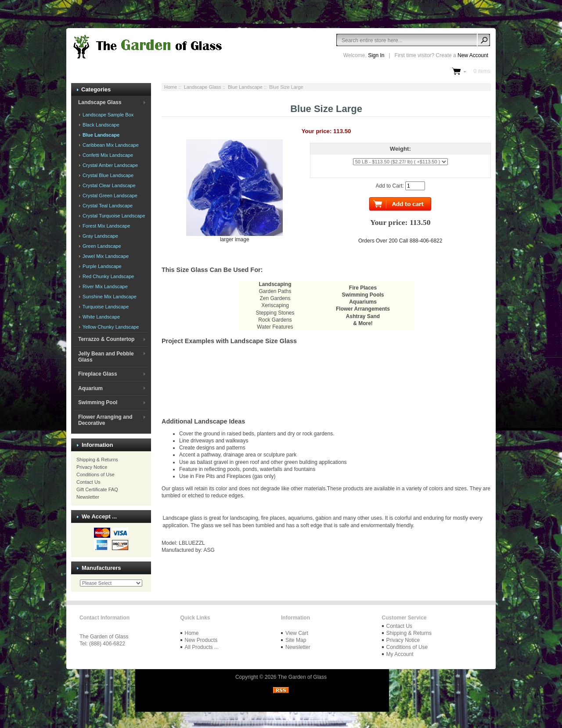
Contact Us (88, 482)
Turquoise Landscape (105, 307)
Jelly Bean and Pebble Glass (106, 357)
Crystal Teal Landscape (107, 206)
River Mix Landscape (104, 286)
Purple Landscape (101, 266)
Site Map (296, 640)
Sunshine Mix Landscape (109, 297)
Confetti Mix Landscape (107, 155)
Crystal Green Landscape (109, 196)
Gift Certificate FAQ (97, 489)
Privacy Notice (92, 467)
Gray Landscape (100, 236)
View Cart (297, 633)
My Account (400, 654)
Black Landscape (100, 125)
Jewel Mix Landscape (105, 256)
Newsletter (88, 497)
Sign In (376, 55)
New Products (201, 640)
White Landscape (101, 317)
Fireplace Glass (98, 374)
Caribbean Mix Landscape (110, 145)
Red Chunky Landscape (108, 276)
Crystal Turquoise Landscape (113, 216)
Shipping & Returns (97, 460)
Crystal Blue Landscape (107, 175)
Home (171, 87)
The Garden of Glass (302, 677)
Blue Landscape (245, 87)
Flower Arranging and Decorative (105, 420)
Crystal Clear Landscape (108, 185)
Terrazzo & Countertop (106, 339)
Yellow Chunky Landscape (110, 327)
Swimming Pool (98, 402)
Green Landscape (101, 246)
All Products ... (202, 647)
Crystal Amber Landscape (110, 165)
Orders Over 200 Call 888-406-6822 (400, 241)
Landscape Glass (203, 87)
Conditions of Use (95, 474)
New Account (473, 55)
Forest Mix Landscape (106, 226)
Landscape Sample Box (107, 115)
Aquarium (90, 388)
